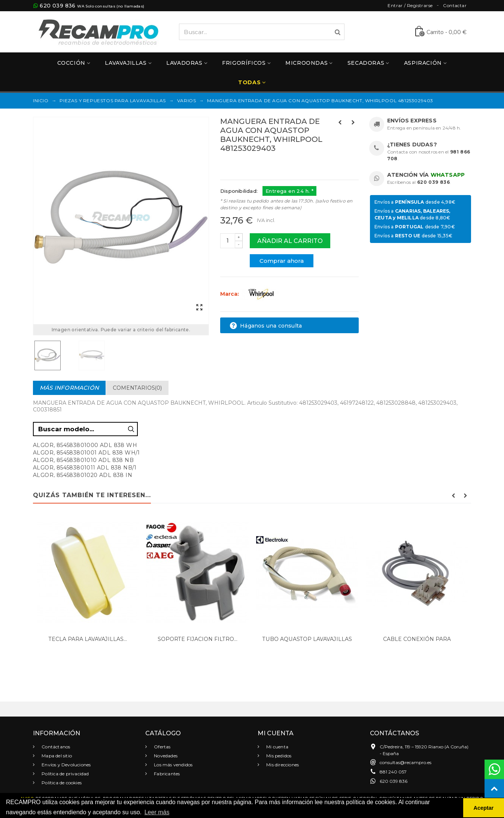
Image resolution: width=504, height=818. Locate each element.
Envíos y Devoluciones (66, 765)
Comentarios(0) (137, 388)
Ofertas (162, 747)
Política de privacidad (65, 774)
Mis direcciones (282, 765)
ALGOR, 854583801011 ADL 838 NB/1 (85, 468)
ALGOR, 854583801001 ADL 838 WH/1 (86, 453)
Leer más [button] (157, 812)
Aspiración (423, 63)
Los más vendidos (173, 765)
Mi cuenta (277, 747)
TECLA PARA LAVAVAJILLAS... (88, 639)
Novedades (165, 756)
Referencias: (237, 164)
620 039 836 (57, 6)
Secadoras (366, 63)
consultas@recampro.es (406, 762)
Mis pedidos (278, 756)
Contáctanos (55, 747)
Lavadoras (184, 63)
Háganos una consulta (266, 326)
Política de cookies (61, 783)
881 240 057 (393, 772)
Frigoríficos (244, 63)
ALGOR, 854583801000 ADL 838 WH (85, 445)
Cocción (71, 63)
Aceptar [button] (484, 808)
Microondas (306, 63)
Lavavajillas (126, 63)
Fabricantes (166, 774)
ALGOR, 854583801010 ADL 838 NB (83, 460)
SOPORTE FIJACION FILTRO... (198, 639)
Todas (249, 82)
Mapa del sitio (56, 756)
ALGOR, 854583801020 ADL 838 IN (83, 475)
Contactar (455, 5)
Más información (69, 388)
